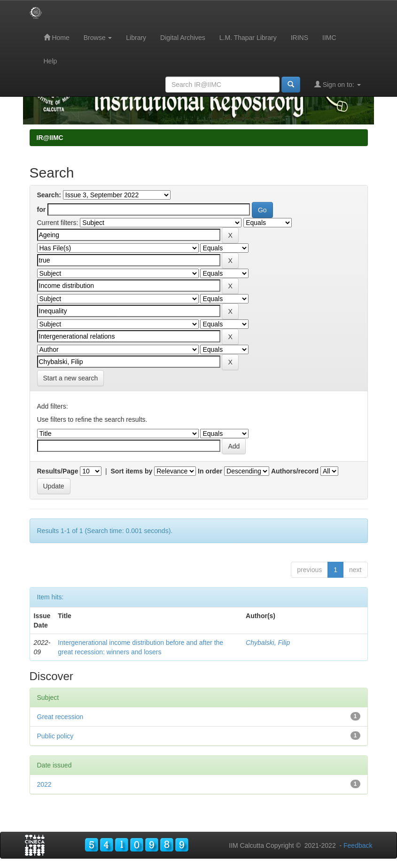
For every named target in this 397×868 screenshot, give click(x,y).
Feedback (358, 845)
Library (136, 38)
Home (57, 37)
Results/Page (58, 471)
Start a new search (71, 378)
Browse (98, 38)
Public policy (55, 736)
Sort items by (132, 471)
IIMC (329, 38)
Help (51, 61)
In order (210, 471)
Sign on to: (338, 84)
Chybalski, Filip (268, 643)
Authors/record (295, 471)
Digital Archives (183, 38)
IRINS (300, 38)
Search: (49, 195)
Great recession (60, 717)
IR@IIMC (50, 138)
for (42, 209)
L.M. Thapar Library (248, 38)
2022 (44, 784)
